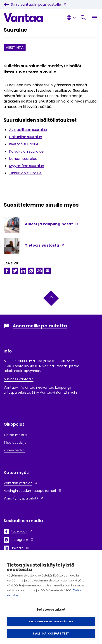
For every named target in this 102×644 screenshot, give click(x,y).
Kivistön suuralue (24, 144)
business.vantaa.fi (19, 379)
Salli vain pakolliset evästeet (51, 621)
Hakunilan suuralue (26, 137)
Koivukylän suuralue (26, 151)
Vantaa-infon (51, 392)
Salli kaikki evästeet (51, 633)
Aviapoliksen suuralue (28, 130)
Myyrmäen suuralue (27, 166)
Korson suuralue (23, 159)
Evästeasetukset (51, 610)
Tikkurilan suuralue (25, 173)
